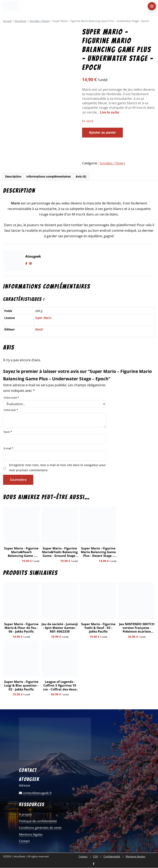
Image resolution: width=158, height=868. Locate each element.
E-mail (8, 448)
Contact (24, 841)
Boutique (20, 21)
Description (13, 177)
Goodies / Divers (39, 21)
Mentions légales (31, 835)
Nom (8, 432)
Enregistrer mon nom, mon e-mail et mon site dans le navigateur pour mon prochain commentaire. (58, 468)
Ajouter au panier (102, 132)
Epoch (39, 330)
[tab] (13, 177)
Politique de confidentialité (38, 821)
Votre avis (11, 410)
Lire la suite (110, 112)
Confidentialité (112, 857)
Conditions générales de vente (40, 828)
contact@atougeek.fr (35, 793)
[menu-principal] (152, 6)
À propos (25, 814)
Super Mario (43, 318)
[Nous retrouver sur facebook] (94, 864)
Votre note (11, 398)
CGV (95, 857)
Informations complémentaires (49, 177)
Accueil (7, 21)
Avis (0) (81, 177)
